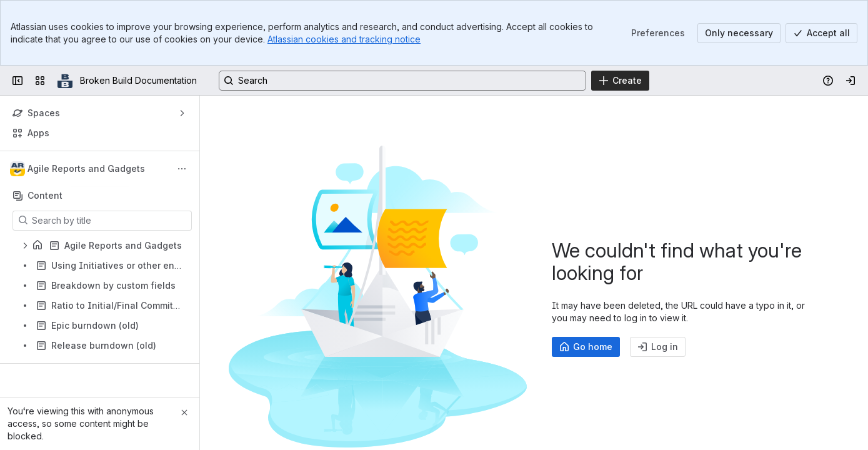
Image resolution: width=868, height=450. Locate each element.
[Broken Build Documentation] (65, 81)
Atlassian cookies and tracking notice (344, 39)
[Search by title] (110, 221)
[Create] (620, 81)
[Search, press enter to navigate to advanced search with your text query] (402, 81)
